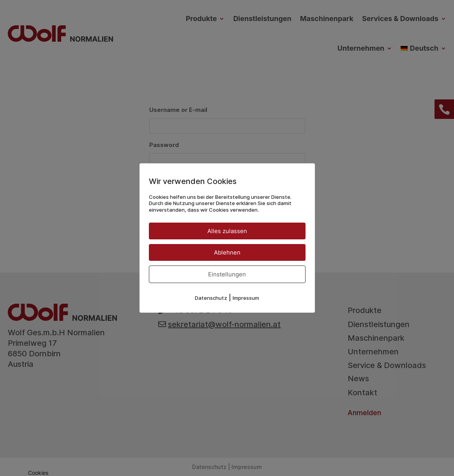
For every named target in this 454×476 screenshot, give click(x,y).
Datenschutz (211, 298)
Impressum (246, 298)
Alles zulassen (227, 231)
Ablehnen (227, 252)
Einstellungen (227, 274)
